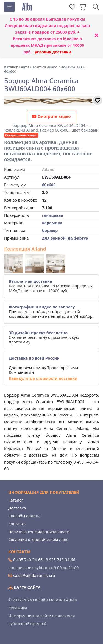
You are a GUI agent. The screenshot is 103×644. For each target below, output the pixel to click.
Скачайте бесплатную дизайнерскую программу (44, 337)
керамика (52, 223)
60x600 (49, 185)
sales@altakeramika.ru (34, 575)
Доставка (17, 508)
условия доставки (53, 52)
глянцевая (53, 215)
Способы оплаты (24, 516)
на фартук (78, 238)
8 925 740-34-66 (60, 560)
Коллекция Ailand (25, 249)
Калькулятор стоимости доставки (43, 378)
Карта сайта (24, 588)
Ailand (48, 169)
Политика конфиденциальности (39, 532)
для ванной (54, 238)
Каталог (16, 500)
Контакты (17, 524)
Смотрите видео (51, 116)
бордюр (50, 230)
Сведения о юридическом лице (38, 539)
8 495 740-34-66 (28, 560)
